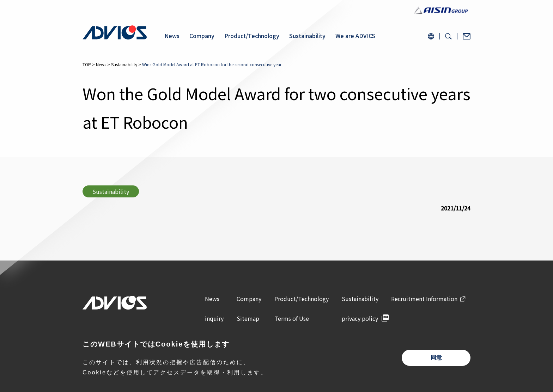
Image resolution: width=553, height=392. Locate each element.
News (172, 36)
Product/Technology (252, 36)
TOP (87, 64)
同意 (436, 358)
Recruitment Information (424, 299)
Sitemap (248, 318)
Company (202, 36)
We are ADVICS (355, 36)
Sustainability (307, 36)
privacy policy (360, 318)
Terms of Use (292, 318)
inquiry (214, 318)
